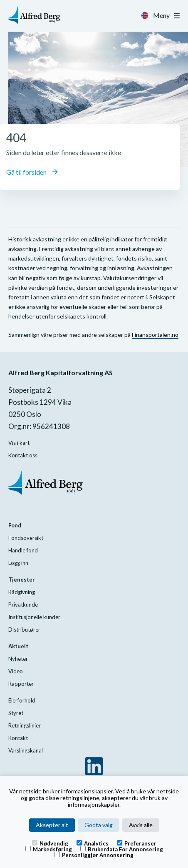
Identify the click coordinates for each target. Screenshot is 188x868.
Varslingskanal (26, 750)
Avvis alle (141, 825)
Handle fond (23, 550)
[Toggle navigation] (177, 16)
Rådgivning (22, 592)
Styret (16, 713)
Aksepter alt (52, 825)
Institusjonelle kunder (34, 617)
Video (16, 671)
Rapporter (21, 684)
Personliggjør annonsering (94, 855)
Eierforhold (22, 700)
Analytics (93, 843)
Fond (15, 525)
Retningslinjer (25, 725)
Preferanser (137, 843)
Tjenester (22, 580)
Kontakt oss (23, 455)
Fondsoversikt (26, 538)
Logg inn (18, 563)
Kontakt (18, 738)
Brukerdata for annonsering (122, 849)
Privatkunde (23, 605)
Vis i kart (19, 443)
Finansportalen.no (155, 335)
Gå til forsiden (32, 172)
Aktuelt (18, 646)
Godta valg (99, 825)
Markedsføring (49, 849)
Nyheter (18, 659)
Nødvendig (50, 843)
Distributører (24, 630)
